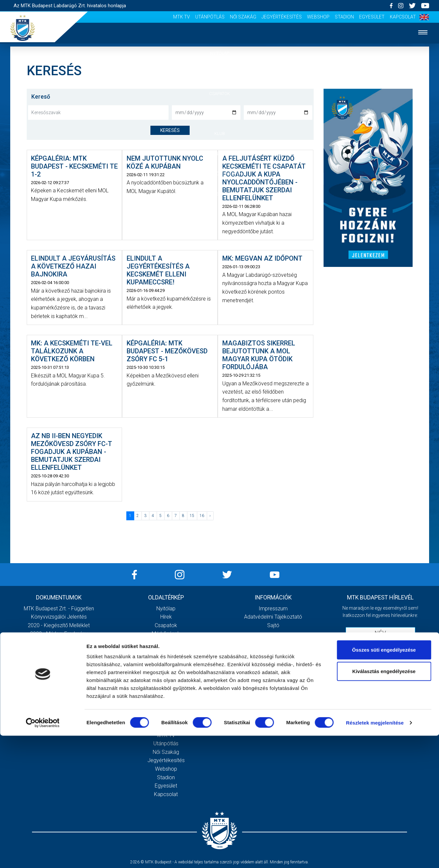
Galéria (220, 154)
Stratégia (166, 659)
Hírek (219, 73)
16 (202, 516)
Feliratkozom (380, 678)
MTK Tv (182, 17)
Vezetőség (166, 668)
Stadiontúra (166, 710)
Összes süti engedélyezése (384, 782)
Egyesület (372, 17)
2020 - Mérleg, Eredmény (59, 634)
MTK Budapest (166, 642)
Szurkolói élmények (219, 174)
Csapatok (219, 94)
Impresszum (273, 609)
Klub (220, 133)
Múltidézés (166, 651)
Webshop (318, 17)
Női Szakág (243, 17)
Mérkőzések (219, 113)
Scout (166, 727)
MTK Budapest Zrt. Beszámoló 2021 (59, 676)
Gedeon (166, 676)
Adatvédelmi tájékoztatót (397, 664)
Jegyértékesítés (282, 17)
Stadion (344, 17)
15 (192, 516)
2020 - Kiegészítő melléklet (59, 625)
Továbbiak (59, 704)
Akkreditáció (220, 194)
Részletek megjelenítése (375, 855)
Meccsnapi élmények (166, 693)
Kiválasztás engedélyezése (384, 804)
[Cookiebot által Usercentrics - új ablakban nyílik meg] (43, 855)
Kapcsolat (403, 17)
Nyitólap (220, 53)
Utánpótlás (210, 17)
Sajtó (166, 718)
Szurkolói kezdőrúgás (166, 701)
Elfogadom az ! (383, 664)
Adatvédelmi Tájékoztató (273, 617)
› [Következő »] (210, 516)
